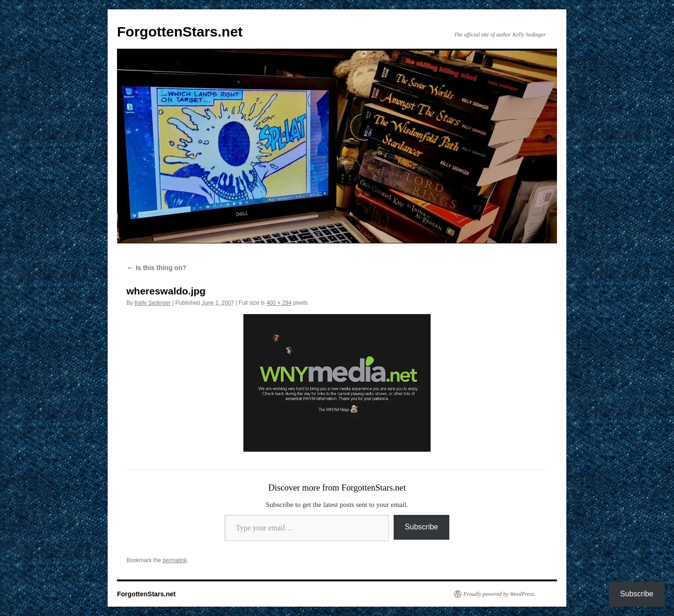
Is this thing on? (156, 268)
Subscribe (421, 527)
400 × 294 (279, 303)
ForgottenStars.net (180, 32)
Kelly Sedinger (152, 303)
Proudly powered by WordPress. (499, 594)
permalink (175, 560)
